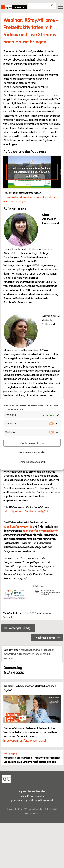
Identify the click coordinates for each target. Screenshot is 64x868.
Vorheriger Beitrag (19, 628)
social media (43, 654)
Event (16, 753)
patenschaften (26, 654)
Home (7, 753)
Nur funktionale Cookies (32, 452)
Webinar (9, 658)
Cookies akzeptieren (32, 443)
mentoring (10, 654)
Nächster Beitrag (45, 638)
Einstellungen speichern (32, 462)
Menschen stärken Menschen (38, 650)
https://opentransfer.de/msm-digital (26, 511)
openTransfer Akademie (18, 526)
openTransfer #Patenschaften (40, 531)
